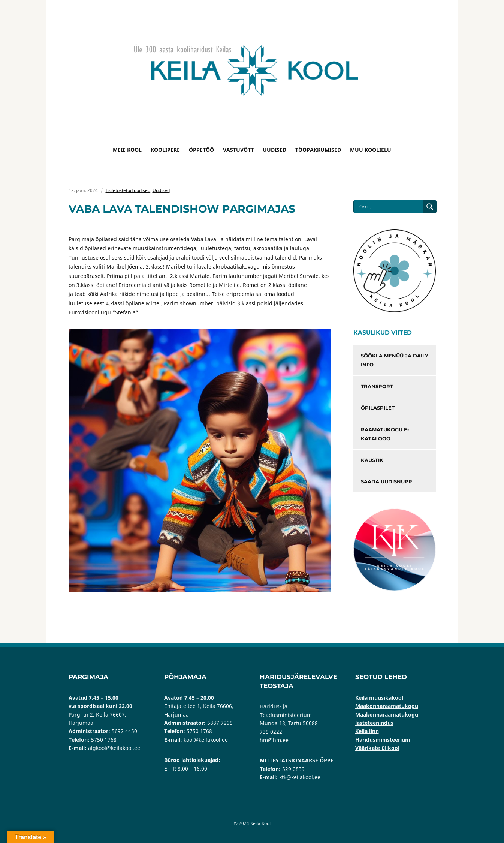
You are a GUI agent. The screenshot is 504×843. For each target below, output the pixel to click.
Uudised (274, 150)
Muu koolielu (371, 150)
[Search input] (390, 207)
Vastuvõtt (238, 150)
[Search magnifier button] (430, 207)
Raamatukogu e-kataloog (385, 434)
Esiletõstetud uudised (128, 190)
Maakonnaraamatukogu (387, 706)
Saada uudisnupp (387, 481)
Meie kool (127, 150)
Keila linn (367, 731)
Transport (377, 386)
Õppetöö (201, 150)
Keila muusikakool (379, 698)
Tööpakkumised (318, 150)
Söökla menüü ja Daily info (395, 360)
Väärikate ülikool (377, 748)
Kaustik (372, 460)
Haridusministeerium (383, 740)
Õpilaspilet (378, 408)
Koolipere (165, 150)
